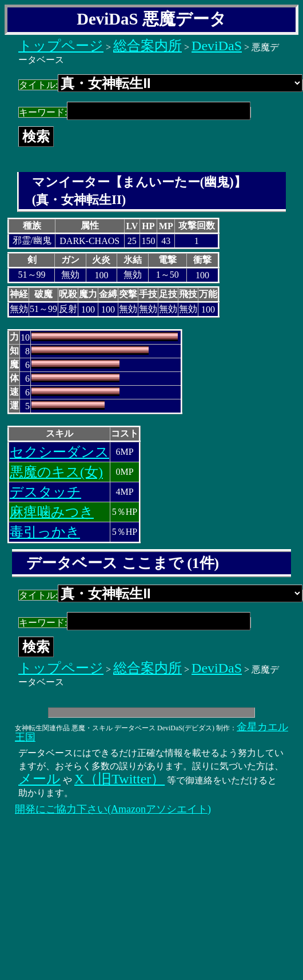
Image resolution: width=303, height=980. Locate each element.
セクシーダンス (59, 452)
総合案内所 (147, 46)
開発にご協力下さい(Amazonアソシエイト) (113, 809)
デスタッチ (45, 492)
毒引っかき (45, 532)
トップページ (61, 46)
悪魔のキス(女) (56, 472)
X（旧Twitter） (119, 779)
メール (39, 779)
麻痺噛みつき (52, 512)
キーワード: (135, 112)
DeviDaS (217, 46)
